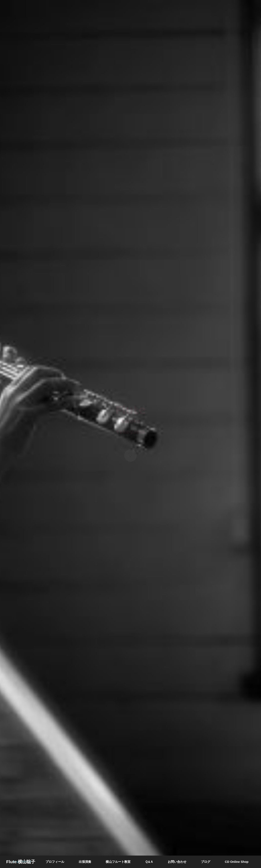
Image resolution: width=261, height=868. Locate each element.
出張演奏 (85, 862)
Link (130, 434)
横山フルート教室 (118, 862)
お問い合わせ (177, 862)
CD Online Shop (237, 862)
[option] (130, 434)
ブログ (206, 862)
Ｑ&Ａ (149, 862)
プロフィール (55, 862)
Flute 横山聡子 (21, 862)
